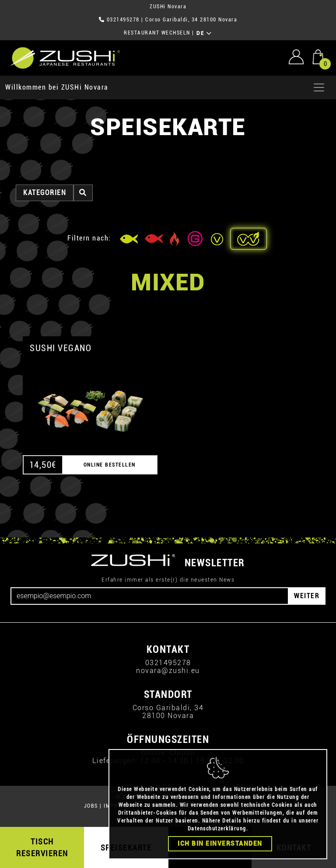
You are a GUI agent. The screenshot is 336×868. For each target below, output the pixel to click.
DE (204, 33)
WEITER (307, 596)
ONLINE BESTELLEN (110, 465)
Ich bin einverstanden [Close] (220, 844)
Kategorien (45, 193)
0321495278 (123, 20)
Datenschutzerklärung (217, 829)
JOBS (91, 806)
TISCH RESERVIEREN (42, 847)
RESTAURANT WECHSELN (157, 33)
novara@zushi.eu (168, 671)
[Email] (150, 596)
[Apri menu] (319, 87)
